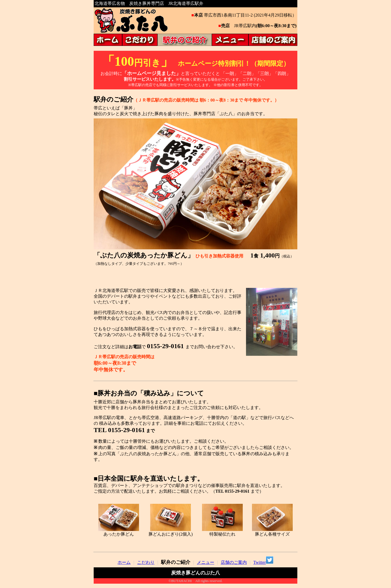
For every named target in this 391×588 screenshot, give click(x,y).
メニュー (206, 562)
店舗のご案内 (234, 562)
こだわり (146, 562)
